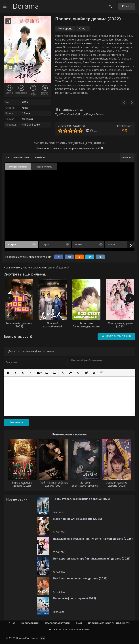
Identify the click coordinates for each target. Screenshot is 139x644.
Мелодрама (65, 29)
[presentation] (9, 298)
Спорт (83, 29)
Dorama (26, 6)
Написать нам (30, 623)
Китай (25, 108)
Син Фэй (72, 115)
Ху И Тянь (61, 115)
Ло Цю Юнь (85, 115)
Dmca (79, 623)
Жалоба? (127, 158)
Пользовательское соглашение (69, 629)
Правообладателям (58, 623)
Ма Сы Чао (98, 115)
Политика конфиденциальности (109, 623)
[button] (124, 103)
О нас (12, 623)
